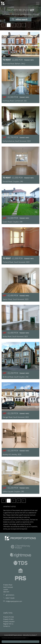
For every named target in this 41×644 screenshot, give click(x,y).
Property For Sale (9, 617)
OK (20, 642)
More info (27, 638)
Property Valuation (9, 622)
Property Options (17, 635)
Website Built (26, 635)
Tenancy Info (29, 60)
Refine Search (20, 19)
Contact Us (7, 626)
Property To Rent (8, 619)
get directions (9, 595)
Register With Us (8, 624)
